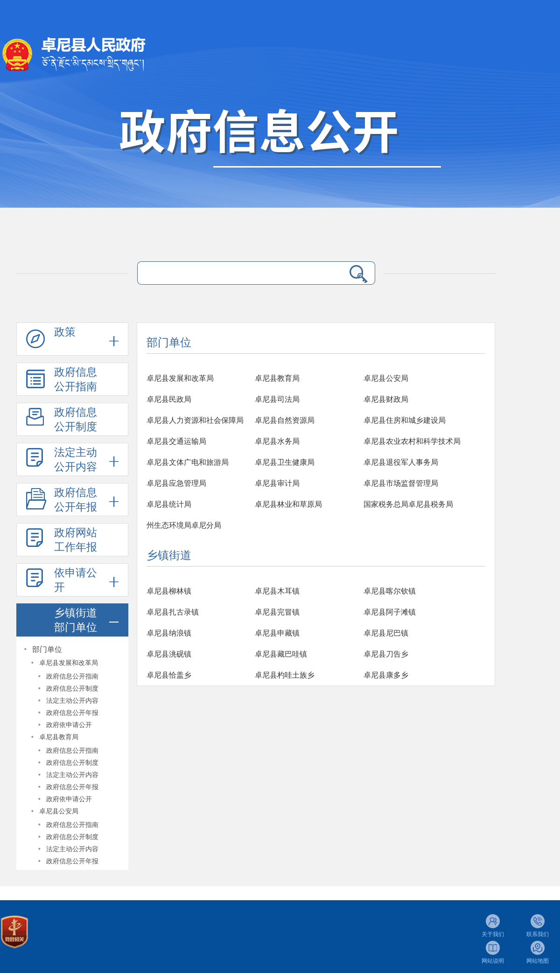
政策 (65, 332)
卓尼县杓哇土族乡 (285, 675)
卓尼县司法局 (277, 399)
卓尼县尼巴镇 (386, 633)
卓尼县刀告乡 (386, 654)
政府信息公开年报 (76, 500)
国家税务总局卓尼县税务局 (408, 504)
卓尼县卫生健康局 (285, 462)
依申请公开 (76, 580)
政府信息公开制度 (76, 420)
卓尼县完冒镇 (277, 612)
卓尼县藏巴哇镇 (281, 654)
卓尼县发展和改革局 (69, 663)
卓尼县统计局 (169, 504)
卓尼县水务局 (277, 441)
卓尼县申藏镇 (277, 633)
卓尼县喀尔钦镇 (390, 591)
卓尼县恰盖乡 (169, 675)
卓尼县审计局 (277, 483)
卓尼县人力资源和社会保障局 (195, 420)
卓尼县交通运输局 (176, 441)
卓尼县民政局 (169, 399)
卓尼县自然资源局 (285, 420)
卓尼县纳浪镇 (169, 633)
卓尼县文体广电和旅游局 (188, 462)
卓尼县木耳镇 (277, 591)
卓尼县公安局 (59, 811)
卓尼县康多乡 (386, 675)
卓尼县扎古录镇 (173, 612)
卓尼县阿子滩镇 (390, 612)
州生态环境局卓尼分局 (184, 525)
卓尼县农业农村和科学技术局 (412, 441)
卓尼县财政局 (386, 399)
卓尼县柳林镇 (169, 591)
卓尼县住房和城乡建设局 (405, 420)
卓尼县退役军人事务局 (401, 462)
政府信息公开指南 (76, 379)
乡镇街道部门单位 (76, 620)
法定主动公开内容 (76, 460)
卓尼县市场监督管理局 (401, 483)
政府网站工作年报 (76, 540)
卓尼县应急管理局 (176, 483)
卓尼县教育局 (59, 737)
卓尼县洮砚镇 (169, 654)
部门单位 (47, 649)
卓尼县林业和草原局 (288, 504)
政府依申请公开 (69, 725)
